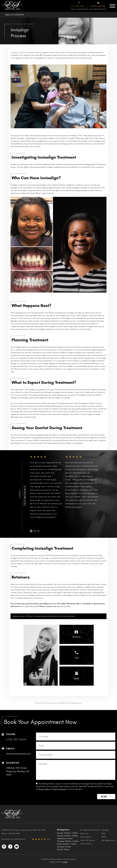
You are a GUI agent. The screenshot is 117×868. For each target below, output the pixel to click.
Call (77, 658)
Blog (104, 833)
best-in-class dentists (28, 606)
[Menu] (112, 6)
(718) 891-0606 (16, 739)
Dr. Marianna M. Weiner (90, 830)
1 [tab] (31, 531)
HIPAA (104, 837)
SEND (104, 797)
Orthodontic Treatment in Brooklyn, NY (55, 703)
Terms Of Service (88, 840)
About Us (84, 833)
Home (38, 703)
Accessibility (86, 837)
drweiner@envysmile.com (18, 754)
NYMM (65, 862)
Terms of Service (59, 789)
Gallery (41, 677)
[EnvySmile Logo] (12, 6)
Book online (98, 6)
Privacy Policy (44, 789)
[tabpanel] (47, 489)
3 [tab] (38, 531)
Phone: (11, 833)
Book (77, 678)
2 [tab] (35, 531)
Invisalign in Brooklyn (18, 52)
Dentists (76, 637)
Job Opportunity (108, 840)
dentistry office (64, 606)
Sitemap (105, 830)
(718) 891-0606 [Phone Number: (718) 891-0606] (78, 6)
